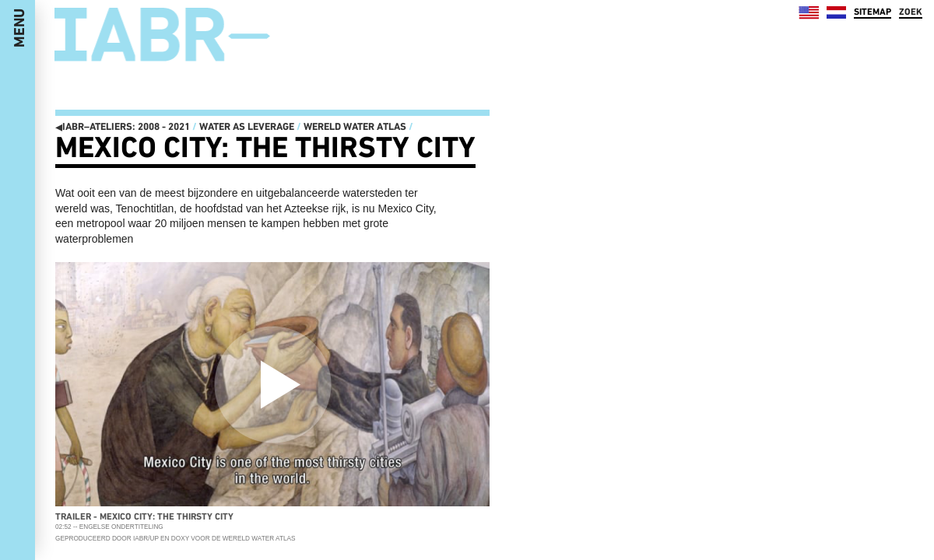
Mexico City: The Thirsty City (265, 147)
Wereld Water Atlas (355, 126)
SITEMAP (873, 12)
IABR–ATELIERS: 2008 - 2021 (123, 126)
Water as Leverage (247, 126)
